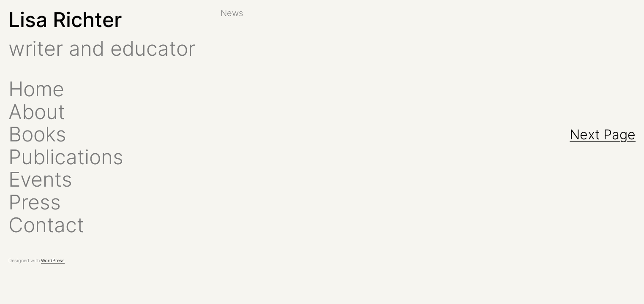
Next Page (603, 134)
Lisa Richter (65, 20)
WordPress (53, 261)
